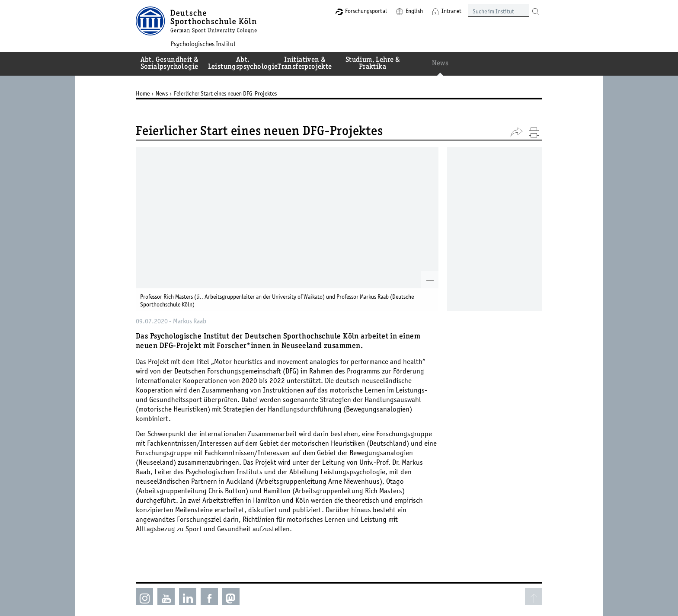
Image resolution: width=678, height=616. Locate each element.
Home (143, 93)
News (162, 93)
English (414, 11)
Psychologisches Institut (203, 44)
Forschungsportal (366, 11)
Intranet (451, 11)
